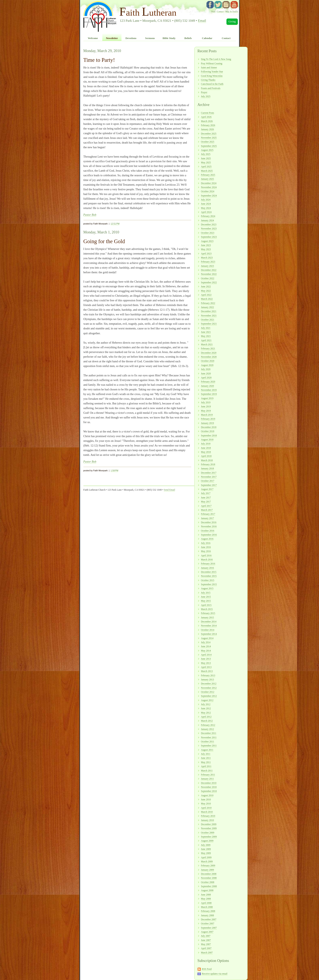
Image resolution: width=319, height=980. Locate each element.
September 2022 (209, 282)
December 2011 (209, 733)
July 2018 (206, 444)
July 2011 (206, 754)
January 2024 (208, 220)
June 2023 (206, 245)
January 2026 (208, 129)
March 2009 (207, 861)
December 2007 (209, 919)
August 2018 (207, 440)
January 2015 (208, 617)
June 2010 (206, 799)
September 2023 (209, 237)
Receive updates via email (215, 974)
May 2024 (206, 208)
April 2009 (206, 857)
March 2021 (207, 344)
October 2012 (208, 692)
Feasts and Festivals (211, 88)
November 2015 (209, 576)
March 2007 (207, 953)
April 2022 (206, 295)
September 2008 (209, 886)
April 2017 (206, 506)
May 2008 (206, 899)
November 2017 (209, 477)
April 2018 (206, 456)
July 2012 (206, 704)
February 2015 (208, 613)
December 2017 (209, 473)
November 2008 (209, 878)
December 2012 (209, 684)
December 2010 (209, 783)
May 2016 (206, 551)
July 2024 (206, 200)
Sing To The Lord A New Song (216, 59)
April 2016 (206, 555)
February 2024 (208, 216)
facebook (210, 5)
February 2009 (208, 866)
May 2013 (206, 663)
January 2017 (208, 518)
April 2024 (206, 212)
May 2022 (206, 291)
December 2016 (209, 522)
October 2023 (208, 233)
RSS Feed (207, 969)
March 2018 (207, 460)
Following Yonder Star (212, 72)
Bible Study (169, 38)
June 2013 (206, 659)
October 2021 (208, 320)
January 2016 (208, 568)
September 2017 (209, 485)
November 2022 (209, 274)
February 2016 (208, 564)
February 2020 (208, 382)
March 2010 (207, 812)
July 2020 (206, 369)
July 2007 (206, 936)
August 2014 (207, 638)
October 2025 (208, 142)
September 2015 (209, 584)
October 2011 (208, 742)
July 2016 (206, 543)
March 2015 (207, 609)
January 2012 (208, 729)
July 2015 (206, 593)
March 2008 (207, 907)
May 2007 (206, 944)
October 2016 (208, 531)
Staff (213, 11)
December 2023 (209, 224)
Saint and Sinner (209, 68)
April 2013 (206, 667)
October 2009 (208, 833)
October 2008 (208, 882)
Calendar (207, 38)
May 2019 (206, 411)
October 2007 (208, 923)
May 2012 (206, 713)
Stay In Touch (232, 11)
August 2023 (207, 241)
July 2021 (206, 328)
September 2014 (209, 634)
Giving (232, 22)
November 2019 (209, 390)
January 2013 (208, 679)
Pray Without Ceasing (212, 63)
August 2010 (207, 795)
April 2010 (206, 808)
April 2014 (206, 655)
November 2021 (209, 316)
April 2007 (206, 948)
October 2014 (208, 630)
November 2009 (209, 828)
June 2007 (206, 940)
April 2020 (206, 378)
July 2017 (206, 493)
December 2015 (209, 572)
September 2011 (209, 746)
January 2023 (208, 266)
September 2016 (209, 535)
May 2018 (206, 452)
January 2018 (208, 468)
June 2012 (206, 708)
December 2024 (209, 183)
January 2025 (208, 179)
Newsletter (112, 38)
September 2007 (209, 928)
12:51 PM (115, 224)
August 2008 (207, 890)
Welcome (93, 38)
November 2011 (209, 737)
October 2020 (208, 361)
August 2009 (207, 841)
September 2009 (209, 837)
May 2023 (206, 249)
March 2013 (207, 671)
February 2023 (208, 262)
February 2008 (208, 911)
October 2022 (208, 278)
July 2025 (206, 96)
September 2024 (209, 196)
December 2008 (209, 874)
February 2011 (208, 775)
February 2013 (208, 675)
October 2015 (208, 580)
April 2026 (206, 117)
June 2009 (206, 849)
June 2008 (206, 895)
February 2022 (208, 303)
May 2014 (206, 651)
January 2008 (208, 915)
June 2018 (206, 448)
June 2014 (206, 646)
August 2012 (207, 700)
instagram (226, 5)
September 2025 (209, 146)
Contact (220, 11)
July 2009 (206, 845)
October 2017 (208, 481)
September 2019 (209, 394)
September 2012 (209, 696)
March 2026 (207, 121)
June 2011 (206, 758)
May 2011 (206, 762)
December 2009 (209, 824)
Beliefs (188, 38)
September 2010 (209, 791)
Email (202, 21)
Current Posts (208, 113)
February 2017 (208, 514)
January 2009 (208, 870)
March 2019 (207, 415)
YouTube (234, 5)
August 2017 (207, 489)
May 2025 (206, 162)
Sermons (150, 38)
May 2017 (206, 502)
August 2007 (207, 932)
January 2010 (208, 820)
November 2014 (209, 626)
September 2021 (209, 324)
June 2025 (206, 158)
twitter (218, 5)
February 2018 (208, 464)
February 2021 (208, 348)
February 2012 (208, 725)
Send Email (169, 490)
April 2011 (206, 766)
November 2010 (209, 787)
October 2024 (208, 191)
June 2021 (206, 332)
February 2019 (208, 419)
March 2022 (207, 299)
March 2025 (207, 171)
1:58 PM (115, 470)
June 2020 (206, 373)
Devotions (131, 38)
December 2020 (209, 353)
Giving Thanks (208, 80)
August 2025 (207, 150)
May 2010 (206, 804)
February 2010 (208, 816)
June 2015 (206, 597)
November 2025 (209, 138)
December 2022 (209, 270)
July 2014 (206, 642)
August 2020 (207, 365)
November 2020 (209, 357)
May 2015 (206, 601)
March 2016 (207, 560)
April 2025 (206, 167)
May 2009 (206, 853)
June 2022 (206, 286)
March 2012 (207, 721)
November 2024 (209, 187)
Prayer (204, 92)
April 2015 (206, 605)
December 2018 (209, 427)
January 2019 (208, 423)
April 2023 (206, 254)
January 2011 (208, 779)
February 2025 (208, 175)
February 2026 (208, 125)
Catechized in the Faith (212, 84)
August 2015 (207, 588)
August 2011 (207, 750)
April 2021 (206, 340)
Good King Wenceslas (212, 76)
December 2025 (209, 134)
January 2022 (208, 307)
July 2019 (206, 402)
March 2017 (207, 510)
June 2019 (206, 406)
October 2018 (208, 431)
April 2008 (206, 903)
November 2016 (209, 526)
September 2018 (209, 436)
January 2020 (208, 386)
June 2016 (206, 547)
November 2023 (209, 229)
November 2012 (209, 688)
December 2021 (209, 311)
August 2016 (207, 539)
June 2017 (206, 498)
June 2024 (206, 204)
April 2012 (206, 717)
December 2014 (209, 622)
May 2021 (206, 336)
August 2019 (207, 398)
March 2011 (207, 771)
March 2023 (207, 258)
